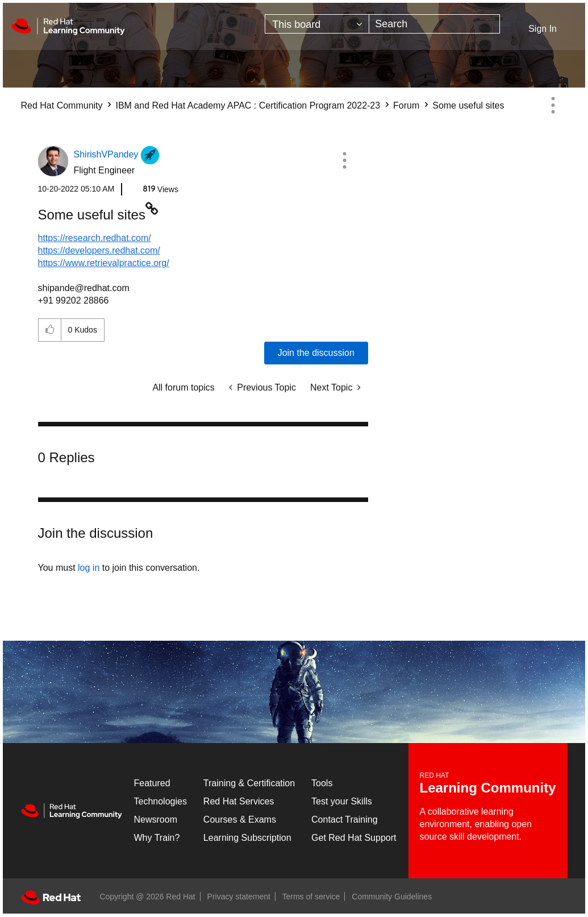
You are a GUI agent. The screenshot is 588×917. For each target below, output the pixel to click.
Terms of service (311, 897)
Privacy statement (239, 897)
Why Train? (157, 838)
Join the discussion (316, 353)
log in (89, 568)
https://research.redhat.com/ (95, 238)
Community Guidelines (392, 897)
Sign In (543, 29)
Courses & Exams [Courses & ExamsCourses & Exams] (240, 820)
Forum (406, 105)
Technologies (160, 801)
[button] (344, 160)
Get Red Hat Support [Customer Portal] (354, 838)
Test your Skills (342, 801)
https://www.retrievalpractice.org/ (104, 263)
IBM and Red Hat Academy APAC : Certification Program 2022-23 (248, 105)
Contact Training (345, 820)
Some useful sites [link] (468, 105)
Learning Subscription (247, 838)
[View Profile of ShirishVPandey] (106, 154)
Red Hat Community (62, 105)
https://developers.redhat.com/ (99, 250)
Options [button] (553, 105)
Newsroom (156, 820)
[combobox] (434, 24)
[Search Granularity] (317, 24)
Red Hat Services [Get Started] (239, 801)
